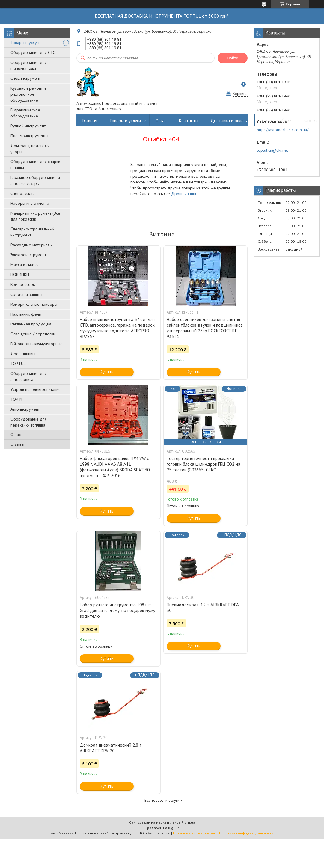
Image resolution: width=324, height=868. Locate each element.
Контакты (189, 121)
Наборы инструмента (30, 203)
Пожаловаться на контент (195, 833)
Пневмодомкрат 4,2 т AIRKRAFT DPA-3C (204, 608)
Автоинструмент (25, 409)
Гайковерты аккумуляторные (37, 344)
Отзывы (17, 444)
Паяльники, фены (26, 314)
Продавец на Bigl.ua (162, 828)
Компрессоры (23, 284)
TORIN (16, 399)
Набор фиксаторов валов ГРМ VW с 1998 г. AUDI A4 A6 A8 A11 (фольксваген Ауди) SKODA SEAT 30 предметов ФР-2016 (115, 467)
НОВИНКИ (20, 275)
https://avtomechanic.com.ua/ (283, 130)
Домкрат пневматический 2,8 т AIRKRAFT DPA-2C (111, 748)
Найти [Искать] (233, 58)
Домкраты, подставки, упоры (30, 149)
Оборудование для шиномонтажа (29, 65)
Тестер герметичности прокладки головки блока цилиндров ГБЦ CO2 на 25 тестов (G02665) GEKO (204, 464)
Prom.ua (188, 822)
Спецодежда (23, 193)
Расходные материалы (31, 245)
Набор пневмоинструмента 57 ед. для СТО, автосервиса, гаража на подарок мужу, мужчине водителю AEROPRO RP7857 (117, 328)
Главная (90, 121)
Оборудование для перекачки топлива (29, 422)
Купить (107, 372)
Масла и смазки (25, 265)
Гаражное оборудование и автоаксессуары (35, 180)
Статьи (311, 121)
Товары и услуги (25, 43)
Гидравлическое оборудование (25, 113)
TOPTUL (18, 364)
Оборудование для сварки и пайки (35, 165)
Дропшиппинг (23, 354)
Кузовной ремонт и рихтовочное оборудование (28, 94)
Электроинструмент (28, 255)
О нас (16, 435)
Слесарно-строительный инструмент (33, 232)
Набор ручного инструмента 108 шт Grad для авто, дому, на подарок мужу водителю (117, 610)
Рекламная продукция (31, 324)
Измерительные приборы (34, 304)
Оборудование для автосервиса (29, 376)
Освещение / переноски (33, 334)
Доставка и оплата (229, 121)
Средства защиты (26, 294)
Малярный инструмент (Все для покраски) (35, 216)
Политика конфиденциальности (246, 833)
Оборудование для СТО (33, 52)
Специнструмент (25, 78)
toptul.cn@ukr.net (272, 150)
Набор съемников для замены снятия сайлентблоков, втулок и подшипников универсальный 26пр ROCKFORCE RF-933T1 (205, 328)
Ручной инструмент (28, 126)
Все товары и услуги (162, 800)
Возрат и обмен (276, 121)
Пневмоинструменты (29, 136)
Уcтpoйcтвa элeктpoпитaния (36, 389)
